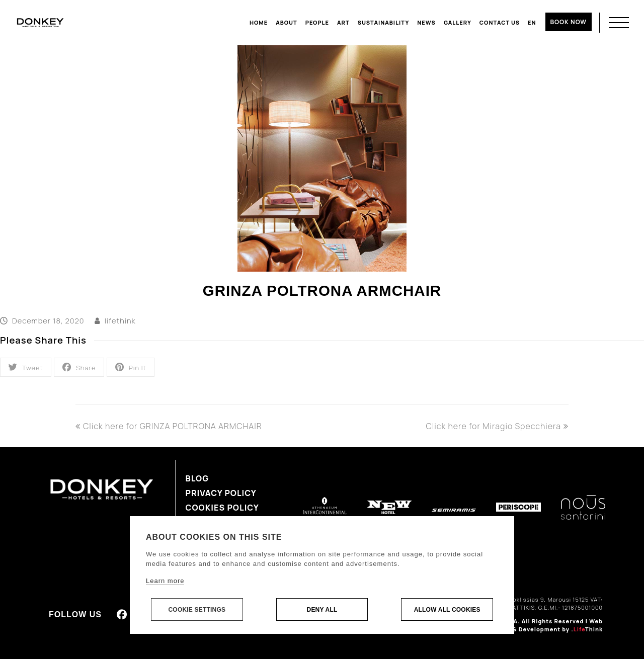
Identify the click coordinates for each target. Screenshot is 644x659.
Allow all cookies (447, 610)
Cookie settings (197, 610)
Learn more (165, 581)
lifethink (120, 320)
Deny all (322, 610)
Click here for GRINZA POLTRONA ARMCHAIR (169, 426)
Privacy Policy (221, 493)
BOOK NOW (569, 22)
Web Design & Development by (546, 625)
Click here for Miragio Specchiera (497, 426)
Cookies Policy (222, 508)
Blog (197, 478)
